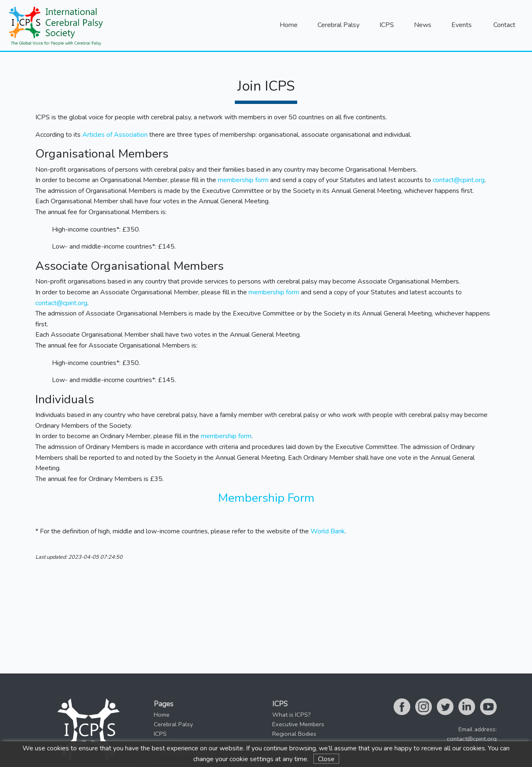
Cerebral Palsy (339, 25)
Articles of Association (115, 135)
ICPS (387, 25)
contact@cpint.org (472, 739)
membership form (243, 180)
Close (326, 759)
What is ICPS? (292, 715)
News (423, 25)
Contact (504, 25)
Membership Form (266, 498)
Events (462, 25)
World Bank (328, 531)
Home (289, 25)
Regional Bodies (294, 734)
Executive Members (298, 724)
